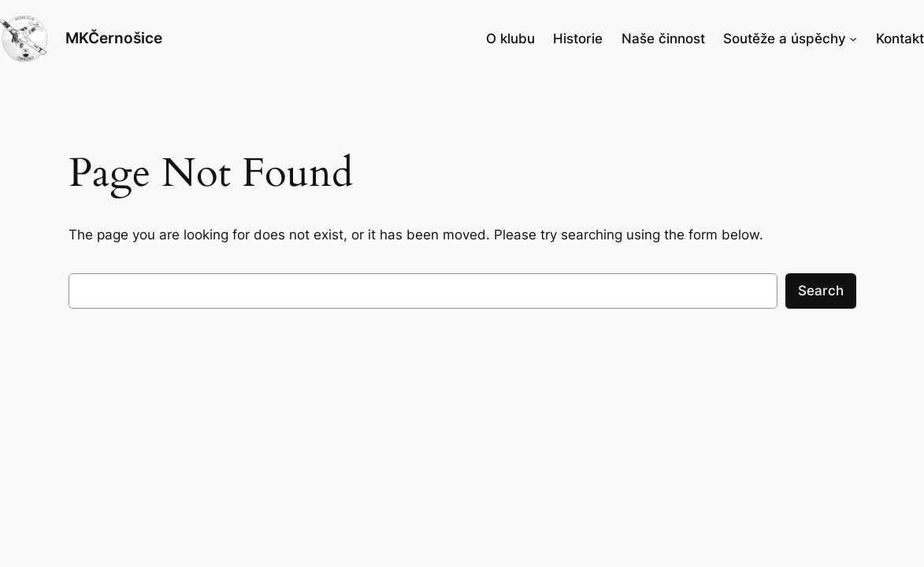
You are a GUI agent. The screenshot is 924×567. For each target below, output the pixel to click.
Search (821, 291)
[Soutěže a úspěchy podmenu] (853, 39)
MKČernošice (114, 38)
